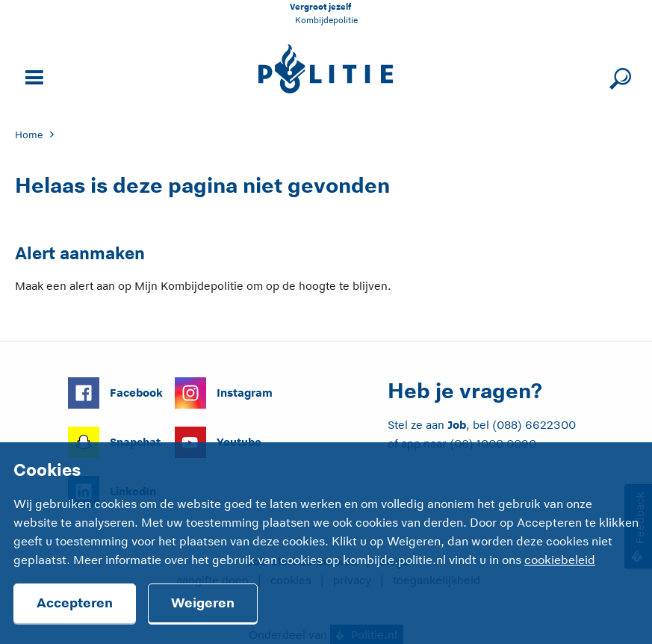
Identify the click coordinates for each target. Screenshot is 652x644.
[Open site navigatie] (32, 76)
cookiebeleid (560, 560)
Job (457, 425)
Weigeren (203, 603)
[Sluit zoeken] (618, 76)
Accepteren (75, 603)
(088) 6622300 (534, 425)
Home (29, 135)
